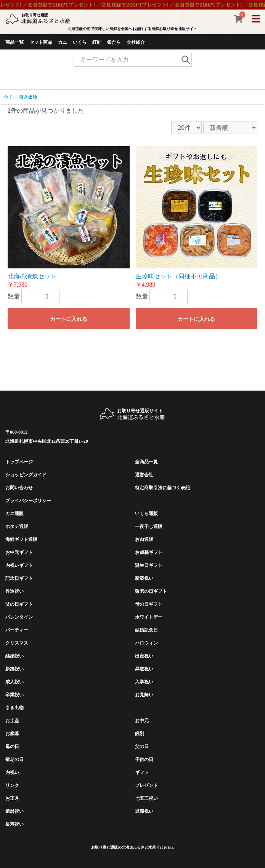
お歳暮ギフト (149, 552)
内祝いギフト (19, 565)
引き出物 (28, 97)
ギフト (142, 772)
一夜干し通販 (149, 527)
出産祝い (144, 656)
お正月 (12, 798)
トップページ (19, 462)
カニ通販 (14, 514)
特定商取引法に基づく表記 (162, 488)
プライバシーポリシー (28, 501)
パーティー (17, 630)
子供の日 (144, 759)
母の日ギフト (149, 604)
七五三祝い (146, 798)
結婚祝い (14, 656)
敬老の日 (14, 759)
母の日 (12, 747)
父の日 (142, 747)
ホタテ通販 (17, 527)
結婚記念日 (146, 630)
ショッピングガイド (26, 475)
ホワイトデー (149, 617)
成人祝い (14, 682)
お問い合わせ (19, 488)
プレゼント (146, 785)
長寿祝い (14, 824)
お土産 (12, 721)
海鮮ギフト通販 (21, 539)
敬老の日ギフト (151, 591)
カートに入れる (69, 319)
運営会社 (144, 475)
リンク (12, 785)
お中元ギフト (19, 552)
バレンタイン (19, 617)
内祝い (12, 772)
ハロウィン (146, 643)
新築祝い (144, 578)
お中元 (142, 721)
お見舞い (144, 695)
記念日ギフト (19, 578)
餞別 (140, 734)
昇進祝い (14, 591)
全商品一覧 (146, 462)
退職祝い (144, 811)
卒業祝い (14, 695)
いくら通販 (146, 514)
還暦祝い (14, 811)
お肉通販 (144, 539)
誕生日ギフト (149, 565)
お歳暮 (12, 734)
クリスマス (17, 643)
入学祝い (144, 682)
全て (8, 97)
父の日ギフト (19, 604)
